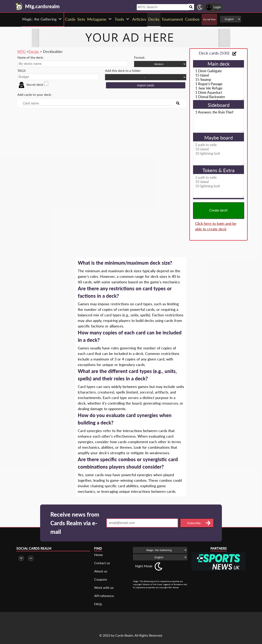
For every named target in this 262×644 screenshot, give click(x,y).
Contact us (102, 563)
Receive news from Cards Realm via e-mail (75, 523)
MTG (21, 51)
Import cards (146, 85)
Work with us (104, 587)
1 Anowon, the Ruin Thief (219, 121)
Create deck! (219, 210)
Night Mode (144, 566)
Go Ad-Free (209, 19)
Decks (34, 51)
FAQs (98, 604)
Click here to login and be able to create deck (216, 226)
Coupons (101, 579)
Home (98, 555)
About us (101, 571)
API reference (104, 596)
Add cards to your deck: (34, 94)
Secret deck (31, 84)
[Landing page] (19, 6)
